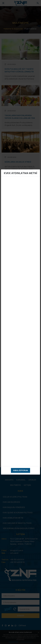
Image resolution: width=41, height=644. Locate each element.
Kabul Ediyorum (20, 470)
